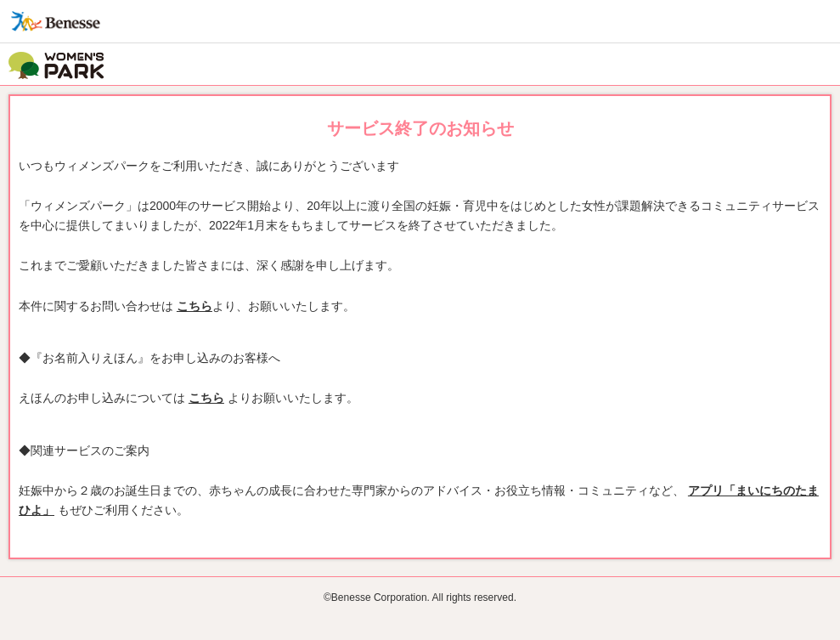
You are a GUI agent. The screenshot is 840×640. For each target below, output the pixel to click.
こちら (194, 306)
